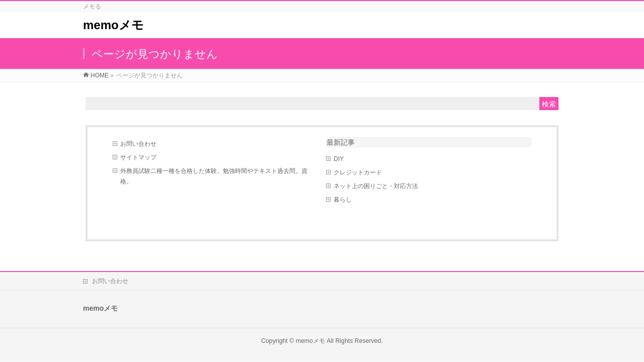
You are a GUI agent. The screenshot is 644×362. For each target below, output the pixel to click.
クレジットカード (358, 172)
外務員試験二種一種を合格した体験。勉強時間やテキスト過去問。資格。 (214, 176)
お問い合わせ (138, 144)
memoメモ (113, 25)
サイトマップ (138, 157)
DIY (339, 159)
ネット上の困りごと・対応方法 (376, 186)
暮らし (343, 200)
